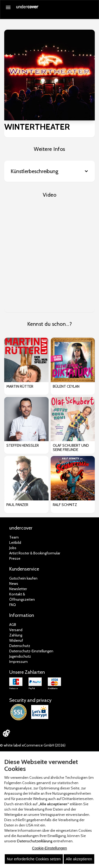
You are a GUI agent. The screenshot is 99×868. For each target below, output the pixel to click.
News (14, 584)
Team (14, 537)
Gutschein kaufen (23, 578)
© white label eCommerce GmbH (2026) (33, 745)
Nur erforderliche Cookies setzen (34, 859)
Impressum (18, 662)
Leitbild (15, 542)
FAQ (13, 605)
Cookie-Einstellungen (49, 848)
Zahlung (16, 635)
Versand (16, 630)
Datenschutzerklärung (35, 841)
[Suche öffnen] (92, 8)
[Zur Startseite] (27, 8)
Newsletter (18, 589)
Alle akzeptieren (79, 859)
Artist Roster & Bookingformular (35, 553)
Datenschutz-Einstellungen (31, 651)
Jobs (13, 548)
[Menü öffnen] (8, 7)
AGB (13, 625)
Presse (15, 558)
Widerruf (16, 640)
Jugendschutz (20, 656)
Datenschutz (20, 646)
